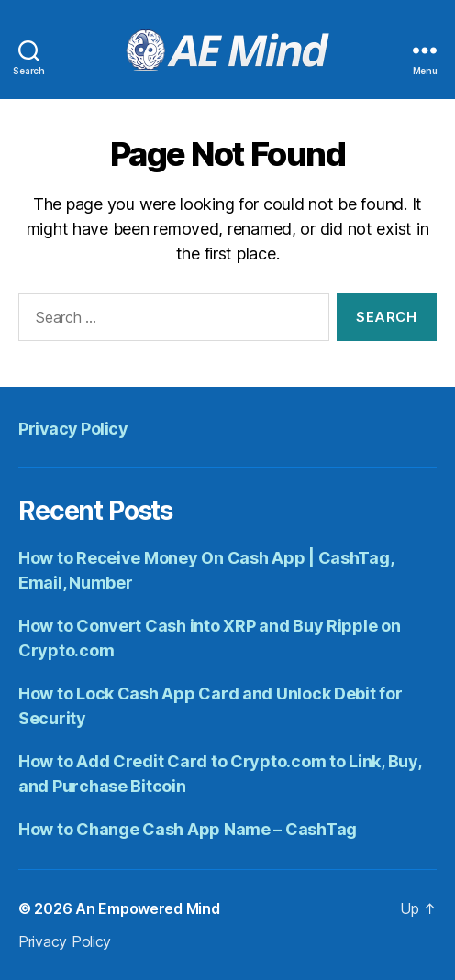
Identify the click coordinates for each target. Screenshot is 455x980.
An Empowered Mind (147, 908)
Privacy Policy (73, 429)
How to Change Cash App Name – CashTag (188, 829)
